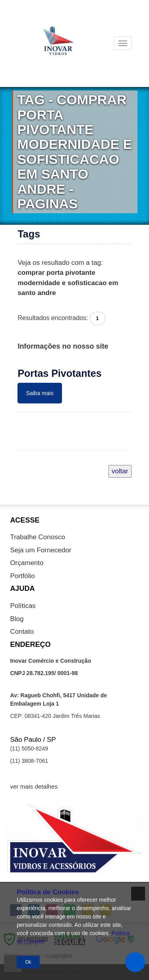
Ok (28, 962)
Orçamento (27, 563)
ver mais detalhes (34, 786)
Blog (17, 619)
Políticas (23, 606)
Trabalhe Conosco (37, 537)
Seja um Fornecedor (41, 550)
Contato (22, 632)
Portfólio (22, 576)
